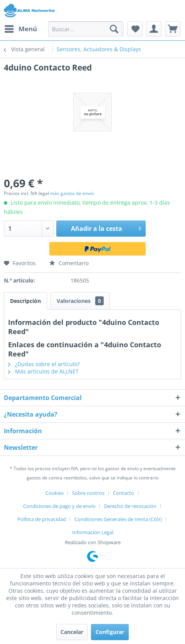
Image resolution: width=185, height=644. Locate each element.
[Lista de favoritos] (135, 29)
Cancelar (72, 632)
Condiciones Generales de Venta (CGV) (118, 519)
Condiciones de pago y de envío (59, 506)
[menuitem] (20, 29)
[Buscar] (114, 29)
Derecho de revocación (130, 506)
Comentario (69, 263)
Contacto (124, 493)
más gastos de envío (72, 193)
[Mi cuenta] (154, 29)
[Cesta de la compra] (173, 29)
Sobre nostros (88, 493)
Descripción (25, 301)
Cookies (55, 493)
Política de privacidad (42, 519)
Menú (21, 28)
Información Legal (93, 532)
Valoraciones (80, 301)
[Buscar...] (85, 29)
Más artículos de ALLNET (43, 371)
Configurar (110, 632)
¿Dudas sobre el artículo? (44, 364)
